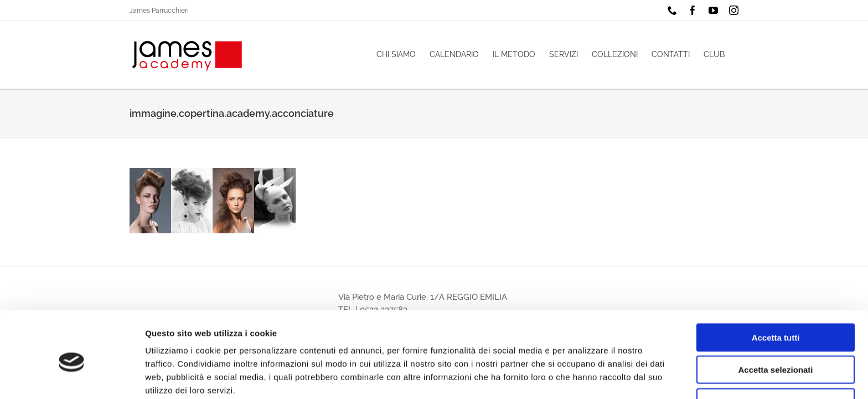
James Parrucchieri (159, 11)
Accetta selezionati (775, 321)
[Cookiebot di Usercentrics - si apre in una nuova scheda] (72, 377)
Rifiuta (776, 353)
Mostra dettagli (582, 377)
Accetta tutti (776, 288)
